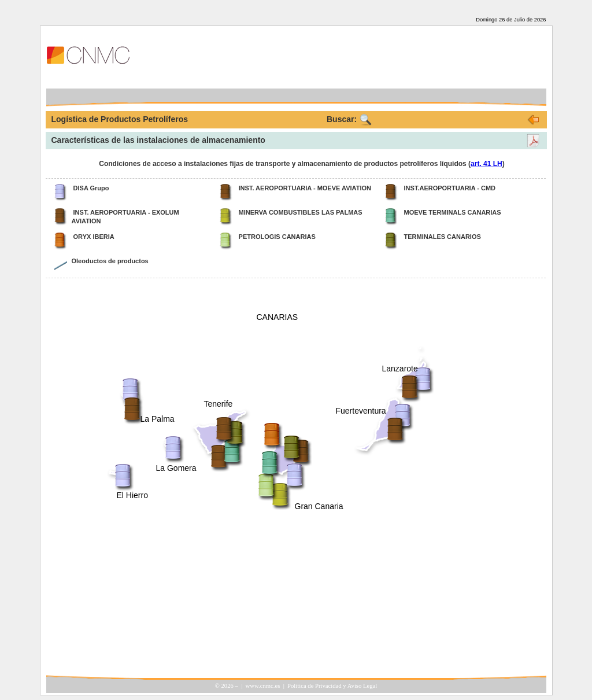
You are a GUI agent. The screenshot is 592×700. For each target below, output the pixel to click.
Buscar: (342, 119)
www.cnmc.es (263, 686)
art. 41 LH (486, 164)
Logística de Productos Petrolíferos (120, 119)
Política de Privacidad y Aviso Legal (332, 686)
